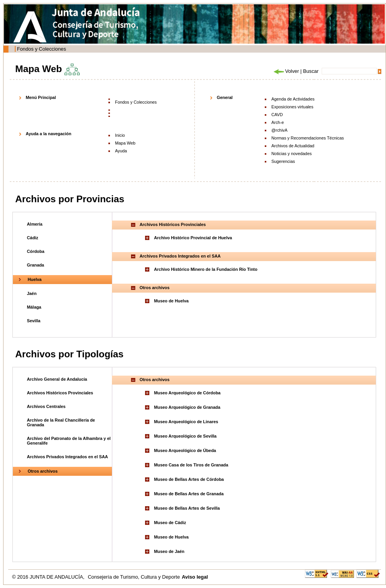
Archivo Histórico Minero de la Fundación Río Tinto (206, 269)
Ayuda (121, 151)
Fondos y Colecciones (41, 49)
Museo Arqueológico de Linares (186, 422)
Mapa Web (125, 143)
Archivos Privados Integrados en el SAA (67, 457)
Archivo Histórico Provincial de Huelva (193, 238)
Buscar (311, 71)
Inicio (120, 135)
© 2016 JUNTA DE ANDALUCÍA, (49, 577)
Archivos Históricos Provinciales (60, 393)
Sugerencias (283, 161)
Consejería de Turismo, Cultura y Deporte (134, 577)
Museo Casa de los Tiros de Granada (191, 465)
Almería (35, 224)
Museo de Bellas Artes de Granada (189, 494)
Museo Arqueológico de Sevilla (185, 436)
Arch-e (278, 122)
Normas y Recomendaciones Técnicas (308, 138)
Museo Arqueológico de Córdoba (187, 393)
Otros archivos (43, 471)
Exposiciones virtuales (292, 107)
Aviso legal (195, 577)
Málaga (34, 307)
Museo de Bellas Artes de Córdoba (189, 479)
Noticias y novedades (291, 154)
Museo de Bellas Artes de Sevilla (187, 508)
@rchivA (279, 130)
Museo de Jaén (169, 551)
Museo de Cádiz (170, 523)
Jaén (32, 293)
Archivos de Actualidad (293, 146)
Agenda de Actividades (293, 99)
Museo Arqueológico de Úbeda (185, 450)
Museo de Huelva (171, 301)
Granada (35, 265)
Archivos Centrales (46, 406)
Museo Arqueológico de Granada (187, 407)
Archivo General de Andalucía (57, 379)
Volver (286, 71)
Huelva (35, 279)
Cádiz (33, 238)
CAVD (277, 115)
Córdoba (36, 251)
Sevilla (34, 321)
